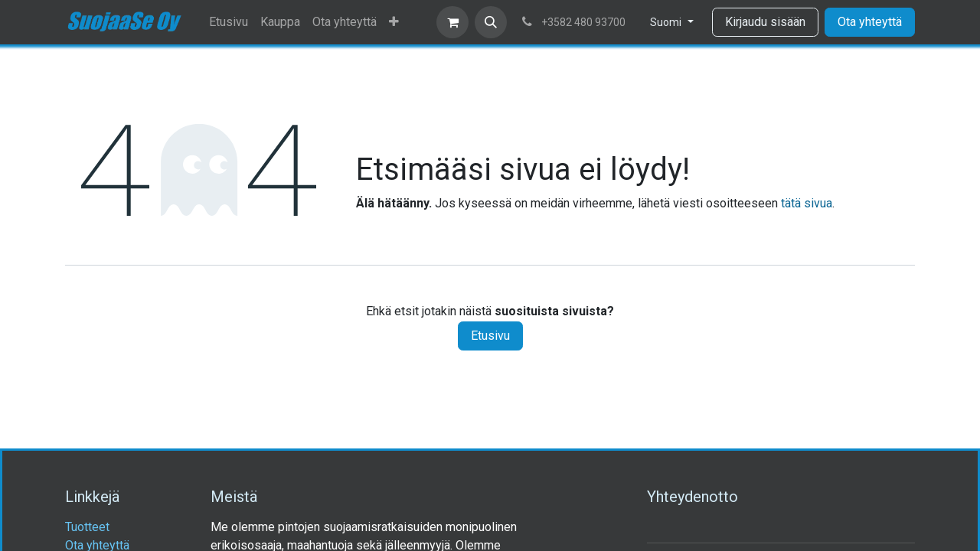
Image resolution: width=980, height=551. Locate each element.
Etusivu (490, 336)
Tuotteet (87, 527)
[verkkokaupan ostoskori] (452, 22)
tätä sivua (807, 203)
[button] (491, 22)
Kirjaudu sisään (765, 22)
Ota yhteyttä (870, 22)
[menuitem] (229, 22)
